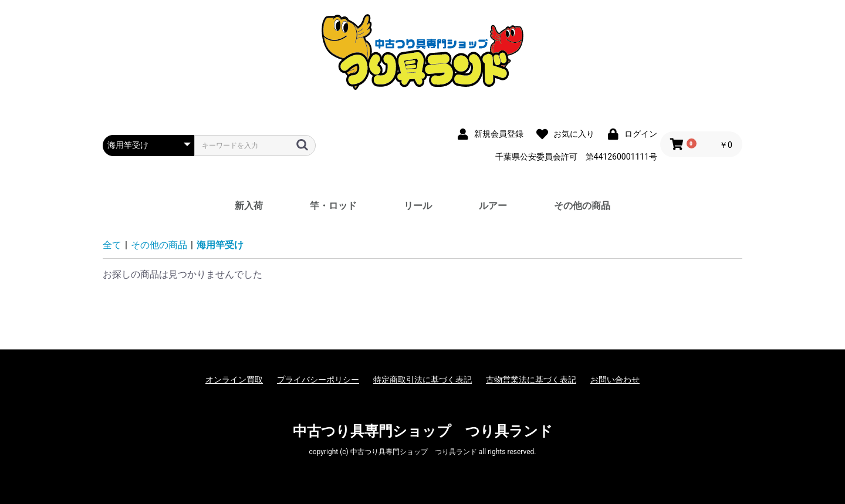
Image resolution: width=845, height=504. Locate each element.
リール (418, 206)
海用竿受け (220, 245)
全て (112, 245)
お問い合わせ (615, 380)
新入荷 (249, 206)
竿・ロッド (333, 206)
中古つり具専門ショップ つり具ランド (423, 431)
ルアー (493, 206)
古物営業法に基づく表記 (531, 380)
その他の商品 (582, 206)
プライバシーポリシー (318, 380)
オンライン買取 (234, 380)
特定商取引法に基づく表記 (422, 380)
